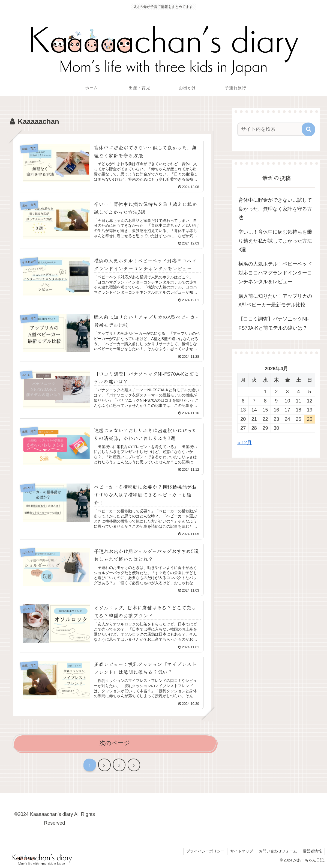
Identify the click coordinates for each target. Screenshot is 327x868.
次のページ (115, 743)
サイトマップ (242, 851)
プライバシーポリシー (205, 851)
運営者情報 (312, 851)
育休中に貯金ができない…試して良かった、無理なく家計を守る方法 (275, 209)
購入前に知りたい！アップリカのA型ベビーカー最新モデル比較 (275, 300)
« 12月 (244, 443)
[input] (273, 129)
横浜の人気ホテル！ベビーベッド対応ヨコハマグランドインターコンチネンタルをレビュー (275, 273)
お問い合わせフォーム (278, 851)
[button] (308, 129)
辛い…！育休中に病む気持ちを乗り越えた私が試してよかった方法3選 (275, 241)
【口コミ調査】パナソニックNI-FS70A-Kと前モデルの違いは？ (274, 323)
